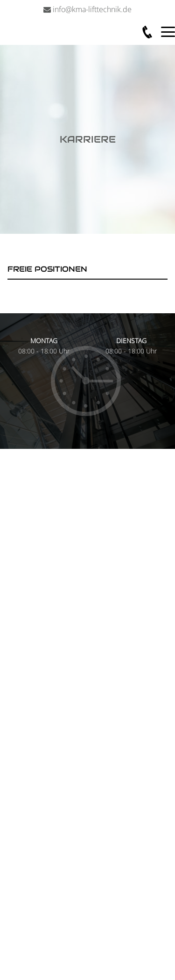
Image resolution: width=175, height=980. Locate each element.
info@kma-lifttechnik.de (92, 9)
